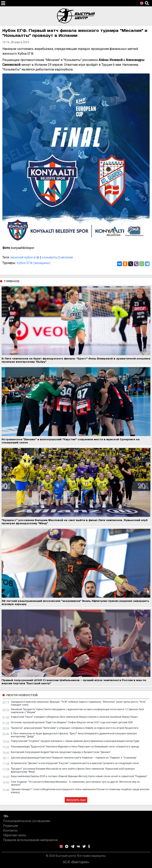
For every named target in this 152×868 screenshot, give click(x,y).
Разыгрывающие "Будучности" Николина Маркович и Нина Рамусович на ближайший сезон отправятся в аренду (75, 747)
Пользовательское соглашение (27, 821)
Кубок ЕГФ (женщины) (33, 263)
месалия (67, 257)
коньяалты (50, 257)
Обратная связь (15, 835)
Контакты (10, 830)
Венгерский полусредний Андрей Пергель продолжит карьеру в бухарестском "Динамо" (61, 752)
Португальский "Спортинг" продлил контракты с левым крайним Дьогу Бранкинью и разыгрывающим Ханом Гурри (75, 741)
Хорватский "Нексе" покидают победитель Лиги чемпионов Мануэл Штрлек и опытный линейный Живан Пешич (74, 717)
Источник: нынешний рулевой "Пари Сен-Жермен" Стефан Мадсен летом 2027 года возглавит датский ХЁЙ (72, 722)
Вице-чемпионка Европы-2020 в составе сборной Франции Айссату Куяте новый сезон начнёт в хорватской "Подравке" (79, 776)
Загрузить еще (76, 800)
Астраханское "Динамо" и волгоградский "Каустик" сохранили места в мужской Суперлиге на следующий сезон (75, 763)
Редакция (10, 826)
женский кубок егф (25, 257)
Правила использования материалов (30, 840)
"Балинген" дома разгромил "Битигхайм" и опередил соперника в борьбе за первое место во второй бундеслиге (75, 728)
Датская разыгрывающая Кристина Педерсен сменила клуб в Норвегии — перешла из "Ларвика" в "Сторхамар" (74, 758)
